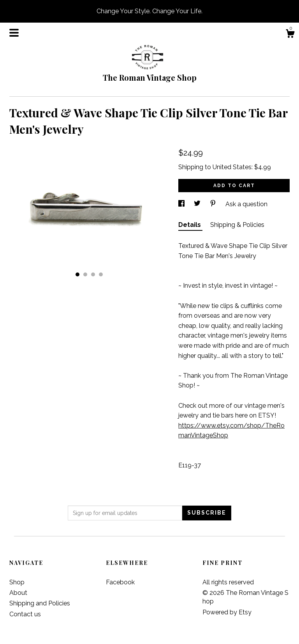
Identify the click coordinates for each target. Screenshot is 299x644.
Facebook (120, 582)
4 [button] (101, 274)
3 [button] (93, 274)
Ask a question (246, 204)
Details (190, 225)
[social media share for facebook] (182, 204)
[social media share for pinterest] (214, 204)
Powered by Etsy (227, 612)
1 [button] (77, 274)
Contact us (25, 614)
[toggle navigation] (14, 33)
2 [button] (85, 274)
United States (232, 167)
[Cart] (290, 35)
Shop (17, 582)
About (18, 593)
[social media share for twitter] (198, 204)
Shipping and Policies (40, 603)
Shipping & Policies (237, 225)
